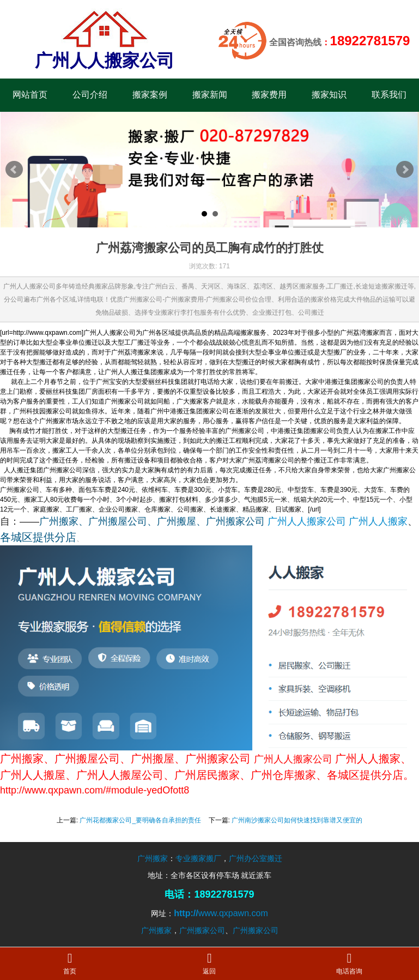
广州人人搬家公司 (307, 521)
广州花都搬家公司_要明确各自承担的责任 (140, 820)
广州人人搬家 (378, 521)
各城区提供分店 (38, 537)
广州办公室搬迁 (256, 858)
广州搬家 (153, 858)
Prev (14, 170)
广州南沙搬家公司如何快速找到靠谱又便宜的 (297, 820)
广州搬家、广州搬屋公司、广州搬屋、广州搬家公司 (152, 521)
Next (405, 170)
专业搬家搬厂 (198, 858)
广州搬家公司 (202, 930)
